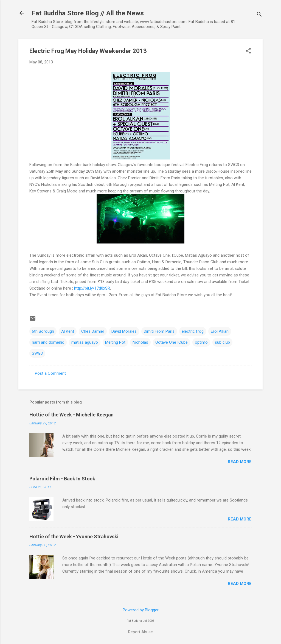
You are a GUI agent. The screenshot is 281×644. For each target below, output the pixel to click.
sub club (222, 342)
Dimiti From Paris (159, 331)
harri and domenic (48, 342)
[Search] (259, 15)
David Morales (124, 331)
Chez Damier (93, 331)
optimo (201, 342)
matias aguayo (85, 342)
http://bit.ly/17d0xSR (92, 288)
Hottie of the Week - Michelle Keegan (71, 415)
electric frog (193, 331)
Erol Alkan (220, 331)
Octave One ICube (172, 342)
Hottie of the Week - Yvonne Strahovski (74, 537)
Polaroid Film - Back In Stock (62, 479)
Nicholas (140, 342)
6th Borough (43, 331)
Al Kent (68, 331)
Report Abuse (140, 632)
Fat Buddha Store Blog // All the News (88, 13)
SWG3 (37, 353)
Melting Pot (115, 342)
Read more (240, 462)
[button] (248, 51)
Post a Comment (50, 373)
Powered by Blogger (141, 610)
